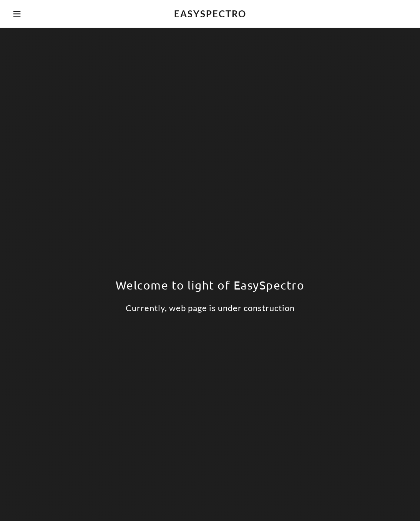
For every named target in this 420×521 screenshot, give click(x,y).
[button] (21, 14)
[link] (210, 15)
